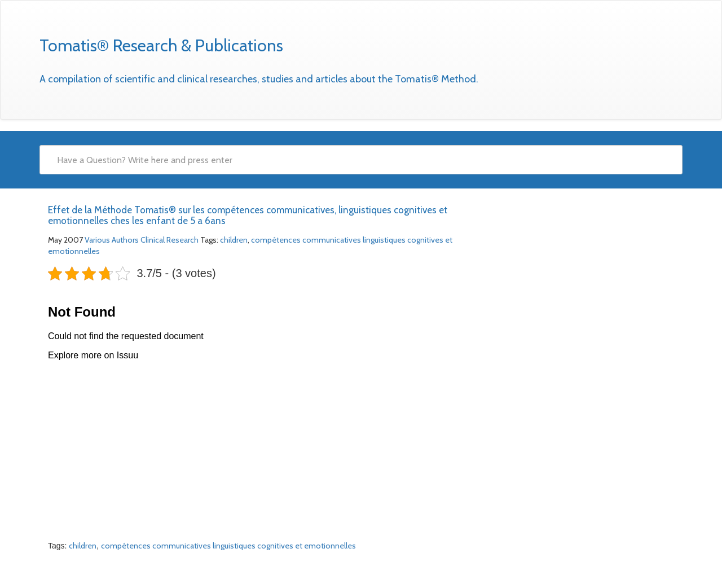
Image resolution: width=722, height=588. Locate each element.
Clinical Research (170, 240)
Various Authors (112, 240)
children (234, 240)
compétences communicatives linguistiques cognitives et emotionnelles (228, 546)
